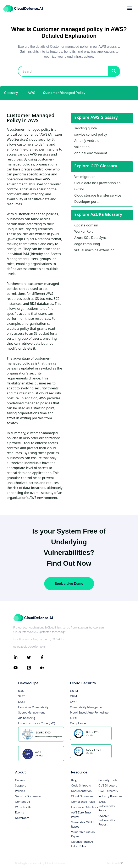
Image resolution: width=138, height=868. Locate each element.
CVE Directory (108, 785)
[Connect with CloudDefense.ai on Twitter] (33, 657)
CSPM (74, 691)
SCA (21, 691)
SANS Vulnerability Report (107, 806)
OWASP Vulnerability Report (107, 820)
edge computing (87, 244)
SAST (22, 696)
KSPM (74, 718)
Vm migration (85, 177)
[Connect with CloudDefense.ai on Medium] (47, 668)
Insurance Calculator (85, 807)
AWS (31, 93)
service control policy (91, 134)
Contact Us (23, 802)
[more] (130, 8)
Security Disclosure (28, 796)
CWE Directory (108, 791)
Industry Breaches (111, 796)
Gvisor (79, 189)
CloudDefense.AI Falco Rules (82, 844)
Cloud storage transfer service (98, 195)
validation (82, 147)
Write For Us (23, 807)
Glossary (11, 93)
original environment (91, 153)
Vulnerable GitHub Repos (83, 824)
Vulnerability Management (87, 707)
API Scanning (27, 718)
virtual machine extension (94, 250)
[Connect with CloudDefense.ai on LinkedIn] (20, 657)
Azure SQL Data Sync (90, 238)
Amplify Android (87, 141)
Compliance (78, 723)
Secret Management (32, 712)
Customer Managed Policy (64, 93)
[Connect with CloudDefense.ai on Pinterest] (33, 668)
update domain (86, 225)
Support (21, 785)
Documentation (81, 791)
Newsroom (22, 818)
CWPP (74, 702)
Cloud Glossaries (82, 796)
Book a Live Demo (69, 584)
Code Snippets (81, 785)
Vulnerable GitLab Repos (83, 834)
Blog (74, 780)
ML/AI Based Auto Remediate (89, 712)
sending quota (86, 128)
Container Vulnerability (33, 707)
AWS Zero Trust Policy (81, 815)
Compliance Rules (83, 802)
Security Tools (108, 780)
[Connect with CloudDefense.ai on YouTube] (20, 668)
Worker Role (84, 231)
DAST (22, 702)
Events (20, 812)
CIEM (74, 696)
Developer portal (87, 202)
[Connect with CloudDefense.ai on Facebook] (47, 657)
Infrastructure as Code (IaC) (37, 723)
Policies (20, 791)
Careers (20, 780)
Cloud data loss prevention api (98, 183)
